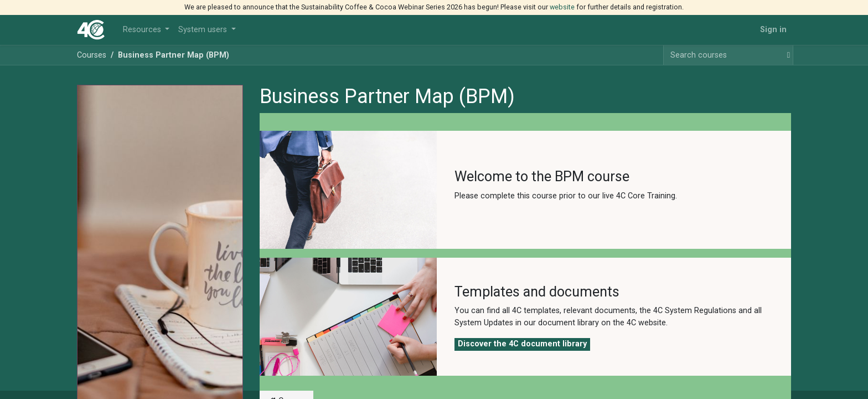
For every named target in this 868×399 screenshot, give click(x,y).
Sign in (773, 30)
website (562, 7)
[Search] (786, 55)
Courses (92, 55)
